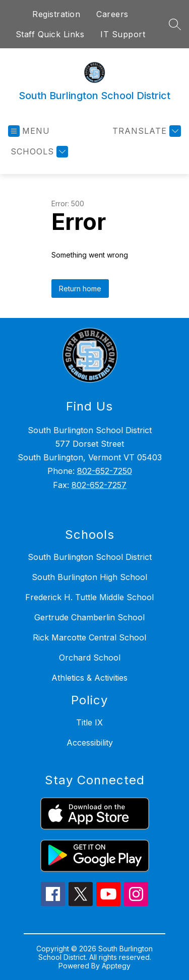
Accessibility (90, 743)
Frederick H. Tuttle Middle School (89, 597)
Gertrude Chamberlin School (89, 617)
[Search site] (175, 24)
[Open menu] (29, 131)
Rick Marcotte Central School (89, 637)
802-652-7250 (105, 471)
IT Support (123, 34)
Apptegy (116, 966)
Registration (56, 14)
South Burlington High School (89, 577)
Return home (80, 289)
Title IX (89, 722)
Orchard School (90, 658)
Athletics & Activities (89, 678)
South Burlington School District (90, 557)
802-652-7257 (99, 485)
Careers (112, 14)
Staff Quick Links (50, 34)
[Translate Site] (145, 131)
